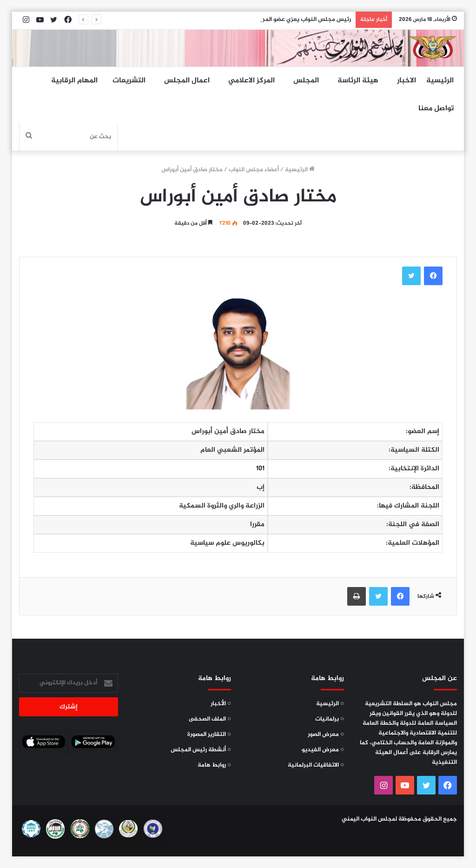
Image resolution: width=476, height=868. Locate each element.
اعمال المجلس (187, 81)
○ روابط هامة (214, 765)
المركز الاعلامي (251, 81)
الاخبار (407, 81)
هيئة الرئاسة (358, 81)
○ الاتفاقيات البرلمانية (316, 765)
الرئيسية (440, 81)
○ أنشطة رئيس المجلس (201, 750)
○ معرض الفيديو (323, 750)
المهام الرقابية (74, 81)
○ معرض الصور (326, 734)
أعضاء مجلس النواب (254, 170)
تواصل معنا (436, 109)
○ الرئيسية (330, 704)
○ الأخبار (221, 704)
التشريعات (129, 81)
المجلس (306, 81)
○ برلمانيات (330, 719)
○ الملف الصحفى (210, 719)
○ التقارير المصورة (209, 734)
